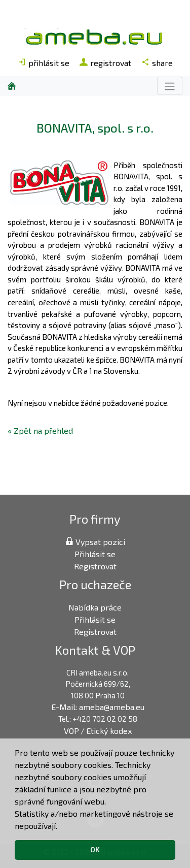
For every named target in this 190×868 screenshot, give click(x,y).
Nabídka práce (95, 607)
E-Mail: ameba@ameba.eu (98, 707)
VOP (71, 731)
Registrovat (95, 566)
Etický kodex (109, 731)
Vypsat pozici (95, 542)
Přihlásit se (95, 554)
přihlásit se (44, 63)
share (157, 63)
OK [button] (95, 849)
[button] (61, 827)
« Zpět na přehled (40, 430)
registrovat (105, 63)
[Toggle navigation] (170, 86)
